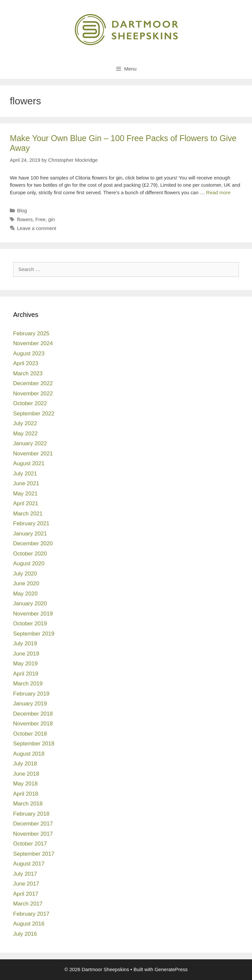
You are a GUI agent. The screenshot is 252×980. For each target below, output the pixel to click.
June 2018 (26, 774)
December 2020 (33, 543)
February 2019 (31, 694)
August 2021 (29, 463)
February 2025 (31, 334)
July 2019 (25, 644)
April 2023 (26, 363)
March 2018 (28, 804)
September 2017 (34, 854)
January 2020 (30, 604)
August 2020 (29, 563)
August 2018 (29, 754)
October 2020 (30, 554)
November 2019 (33, 614)
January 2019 (30, 704)
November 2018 (33, 724)
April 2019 (26, 674)
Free (41, 219)
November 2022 (33, 394)
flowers (25, 219)
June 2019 (26, 654)
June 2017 (26, 884)
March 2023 (28, 374)
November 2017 (33, 834)
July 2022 (25, 423)
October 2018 (30, 734)
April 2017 (26, 894)
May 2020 (25, 594)
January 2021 (30, 534)
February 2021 (31, 523)
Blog (22, 210)
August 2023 (29, 354)
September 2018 (34, 744)
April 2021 (26, 503)
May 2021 (25, 494)
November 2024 (33, 343)
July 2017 (25, 874)
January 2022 (30, 443)
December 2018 (33, 714)
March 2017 (28, 904)
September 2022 (34, 414)
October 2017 (30, 844)
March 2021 (28, 514)
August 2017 (29, 864)
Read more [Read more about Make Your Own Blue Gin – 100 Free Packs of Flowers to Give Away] (218, 192)
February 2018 (31, 814)
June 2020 (26, 584)
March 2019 (28, 684)
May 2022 (25, 434)
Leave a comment (37, 228)
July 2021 (25, 474)
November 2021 (33, 454)
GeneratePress (171, 969)
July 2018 (25, 764)
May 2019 (25, 664)
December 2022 (33, 383)
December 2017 (33, 824)
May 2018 (25, 784)
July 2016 (25, 934)
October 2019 (30, 624)
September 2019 (34, 634)
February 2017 (31, 914)
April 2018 (26, 794)
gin (52, 219)
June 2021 (26, 483)
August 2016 (29, 924)
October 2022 (30, 403)
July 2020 (25, 574)
